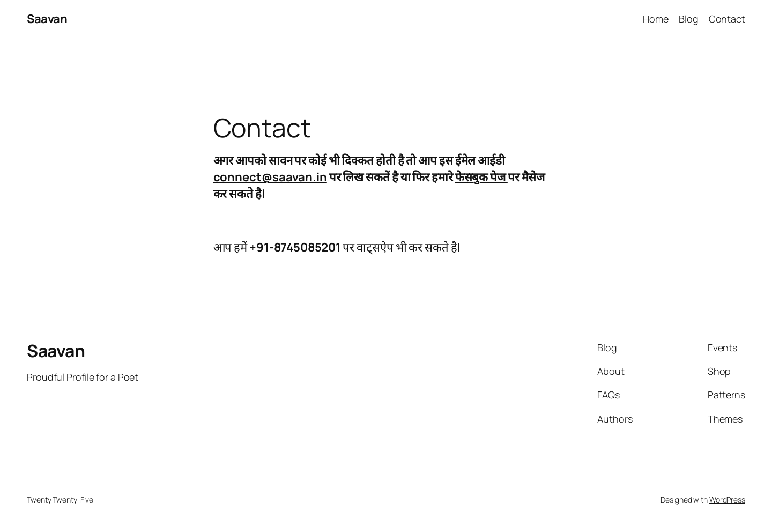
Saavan (47, 19)
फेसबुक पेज (481, 177)
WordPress (727, 500)
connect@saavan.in (270, 177)
